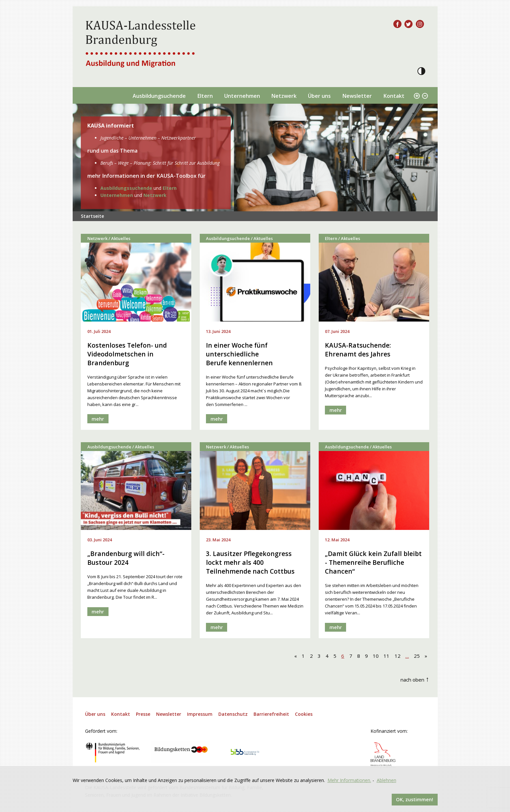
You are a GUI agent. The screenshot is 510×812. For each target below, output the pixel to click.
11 (386, 656)
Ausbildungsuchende (159, 96)
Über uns (319, 96)
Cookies (304, 715)
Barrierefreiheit (271, 715)
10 (376, 656)
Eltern (205, 96)
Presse (143, 715)
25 (417, 656)
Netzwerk (284, 96)
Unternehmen (242, 96)
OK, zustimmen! (414, 799)
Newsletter (357, 96)
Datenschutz (233, 715)
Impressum (200, 715)
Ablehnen (386, 780)
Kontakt (394, 96)
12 (398, 656)
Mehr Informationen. (349, 780)
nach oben (415, 679)
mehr (98, 419)
